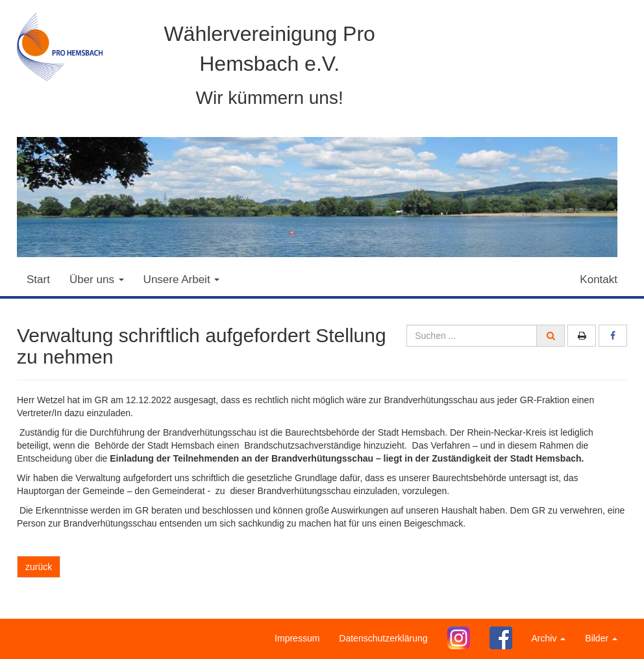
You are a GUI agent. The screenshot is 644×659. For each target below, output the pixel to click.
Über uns (97, 280)
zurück (39, 567)
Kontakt (599, 280)
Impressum (297, 638)
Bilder (601, 638)
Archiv (549, 638)
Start (38, 280)
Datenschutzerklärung (383, 638)
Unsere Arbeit (182, 280)
